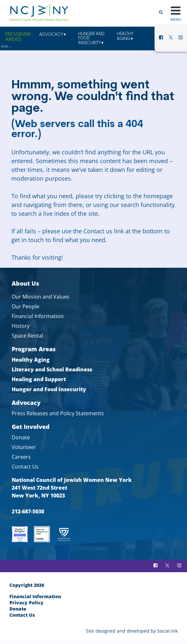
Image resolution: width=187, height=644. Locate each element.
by (132, 631)
